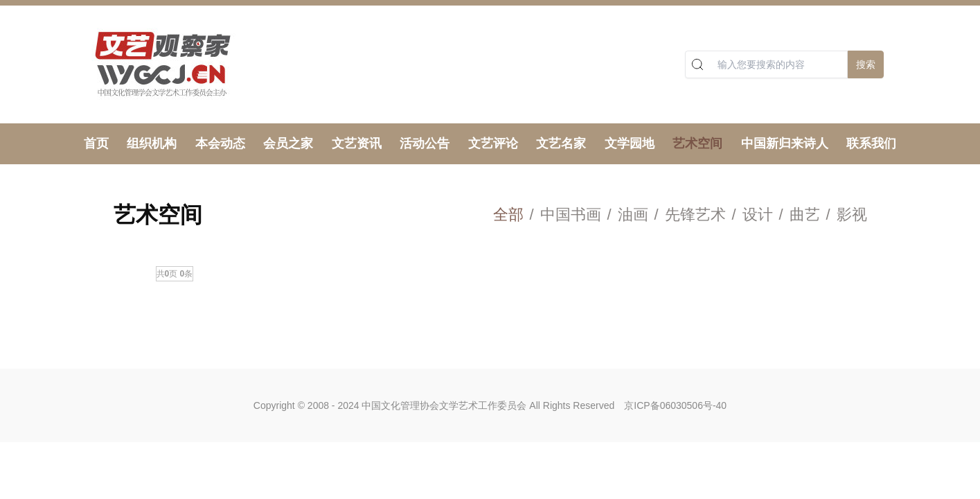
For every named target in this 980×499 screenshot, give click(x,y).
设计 (758, 215)
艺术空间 (697, 143)
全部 (508, 215)
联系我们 (871, 143)
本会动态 (220, 143)
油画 (633, 215)
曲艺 (805, 215)
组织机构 (152, 143)
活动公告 (425, 143)
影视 (852, 215)
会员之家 (288, 143)
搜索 (866, 64)
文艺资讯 (357, 143)
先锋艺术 (695, 215)
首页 (96, 143)
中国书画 (571, 215)
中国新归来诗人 (785, 143)
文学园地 (630, 143)
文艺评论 (493, 143)
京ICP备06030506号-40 (675, 405)
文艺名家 (561, 143)
